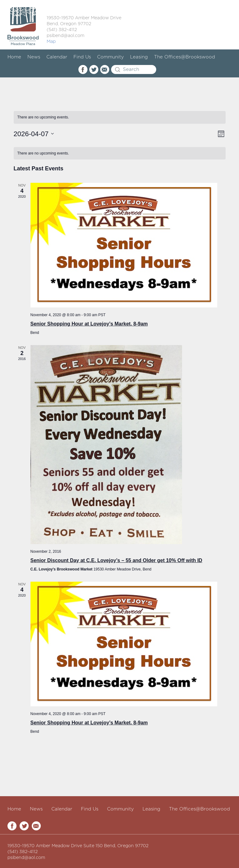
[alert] (120, 117)
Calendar (57, 57)
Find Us (82, 57)
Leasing (139, 57)
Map (51, 42)
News (34, 57)
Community (110, 57)
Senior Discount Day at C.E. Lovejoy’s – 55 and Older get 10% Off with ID (116, 560)
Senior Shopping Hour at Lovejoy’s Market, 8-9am (89, 324)
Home (14, 57)
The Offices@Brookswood (185, 57)
